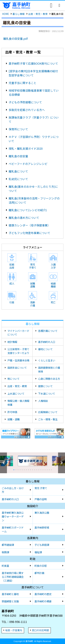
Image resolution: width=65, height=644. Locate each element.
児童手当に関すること (23, 83)
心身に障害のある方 (49, 379)
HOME (5, 14)
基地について (45, 349)
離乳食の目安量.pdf (16, 39)
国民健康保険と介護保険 (49, 369)
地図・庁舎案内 (14, 630)
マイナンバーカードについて (18, 333)
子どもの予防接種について (25, 102)
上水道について (16, 393)
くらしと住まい (47, 360)
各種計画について (48, 331)
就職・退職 (14, 419)
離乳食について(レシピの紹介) (28, 210)
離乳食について (18, 171)
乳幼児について (18, 179)
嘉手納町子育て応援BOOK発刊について (33, 63)
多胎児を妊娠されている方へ (27, 110)
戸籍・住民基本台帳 (18, 360)
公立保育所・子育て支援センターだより (18, 351)
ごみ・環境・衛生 (48, 419)
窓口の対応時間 (40, 630)
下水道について (47, 393)
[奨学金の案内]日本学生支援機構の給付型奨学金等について (33, 73)
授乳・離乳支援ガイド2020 (26, 148)
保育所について (18, 129)
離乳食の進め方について (24, 218)
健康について (45, 386)
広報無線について (48, 412)
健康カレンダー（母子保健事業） (29, 225)
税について (14, 379)
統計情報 (12, 342)
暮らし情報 (19, 14)
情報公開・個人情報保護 (18, 403)
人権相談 (43, 401)
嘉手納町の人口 (47, 342)
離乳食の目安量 (18, 156)
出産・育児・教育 (38, 14)
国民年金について (17, 368)
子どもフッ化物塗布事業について (29, 233)
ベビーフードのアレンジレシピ (28, 164)
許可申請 (12, 412)
